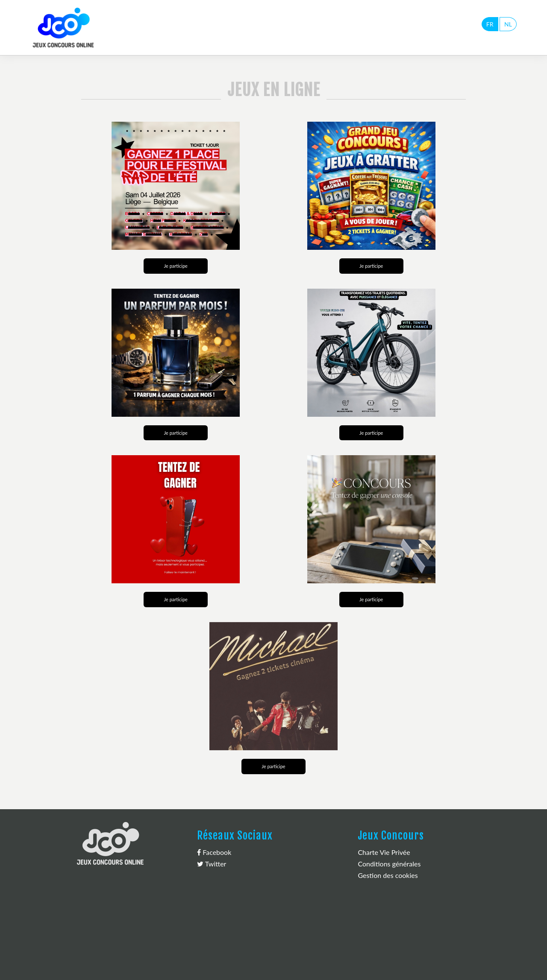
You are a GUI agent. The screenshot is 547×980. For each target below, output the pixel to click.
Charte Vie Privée (384, 852)
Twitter (212, 864)
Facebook (214, 852)
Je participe (176, 266)
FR (490, 24)
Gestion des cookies (388, 875)
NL (508, 24)
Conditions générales (389, 864)
